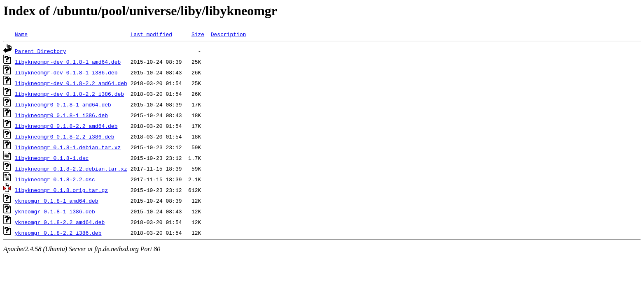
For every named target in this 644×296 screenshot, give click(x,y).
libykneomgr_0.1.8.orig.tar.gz (61, 190)
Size (198, 34)
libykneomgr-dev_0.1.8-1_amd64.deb (68, 62)
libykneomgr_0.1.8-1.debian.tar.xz (68, 147)
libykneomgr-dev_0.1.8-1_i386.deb (66, 72)
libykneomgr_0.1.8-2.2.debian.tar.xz (71, 169)
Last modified (151, 34)
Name (21, 34)
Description (229, 34)
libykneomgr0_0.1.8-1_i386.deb (61, 115)
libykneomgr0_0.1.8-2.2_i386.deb (65, 136)
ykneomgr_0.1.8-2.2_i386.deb (58, 233)
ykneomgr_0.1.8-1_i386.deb (55, 211)
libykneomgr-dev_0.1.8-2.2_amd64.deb (71, 83)
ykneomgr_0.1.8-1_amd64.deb (57, 201)
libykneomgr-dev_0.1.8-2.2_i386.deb (69, 94)
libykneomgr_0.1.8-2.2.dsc (55, 179)
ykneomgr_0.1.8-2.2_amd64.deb (60, 222)
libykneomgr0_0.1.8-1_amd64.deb (63, 104)
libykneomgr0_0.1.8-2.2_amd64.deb (66, 126)
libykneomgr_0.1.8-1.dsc (52, 158)
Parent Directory (41, 51)
